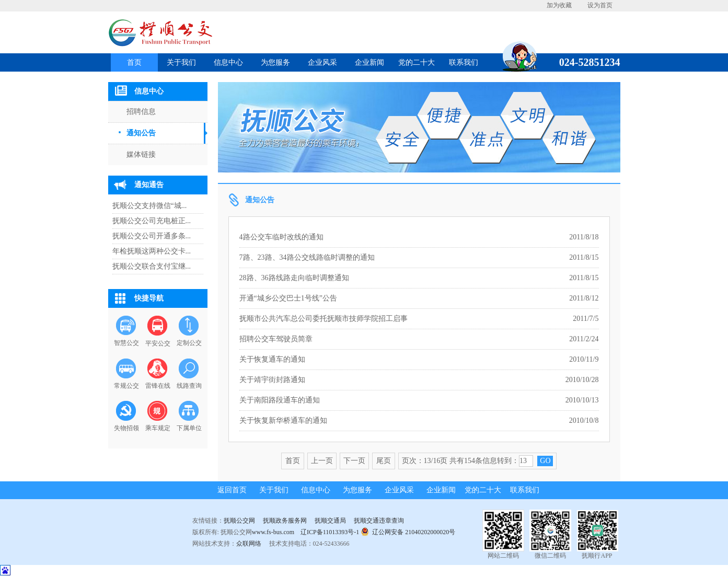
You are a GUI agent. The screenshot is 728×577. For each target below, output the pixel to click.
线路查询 (189, 386)
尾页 (384, 461)
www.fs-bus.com (273, 532)
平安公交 (158, 343)
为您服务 (275, 62)
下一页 (354, 461)
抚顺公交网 (239, 521)
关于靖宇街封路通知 (272, 380)
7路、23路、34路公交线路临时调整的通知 (307, 257)
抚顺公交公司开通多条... (152, 236)
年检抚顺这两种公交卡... (152, 251)
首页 (134, 62)
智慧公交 (126, 343)
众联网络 (249, 544)
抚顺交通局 (330, 521)
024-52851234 (586, 62)
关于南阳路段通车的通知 (280, 400)
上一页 (322, 461)
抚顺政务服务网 (285, 521)
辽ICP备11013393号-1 (330, 532)
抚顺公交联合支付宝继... (152, 266)
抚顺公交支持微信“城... (150, 206)
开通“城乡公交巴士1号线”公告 (288, 298)
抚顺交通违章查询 (379, 521)
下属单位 (189, 428)
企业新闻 (369, 62)
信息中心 (228, 62)
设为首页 (600, 5)
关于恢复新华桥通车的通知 (283, 420)
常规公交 (126, 386)
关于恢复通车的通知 (272, 359)
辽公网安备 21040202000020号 (408, 531)
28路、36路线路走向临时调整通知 (294, 278)
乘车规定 (158, 428)
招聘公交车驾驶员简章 (276, 339)
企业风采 (322, 62)
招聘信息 (141, 112)
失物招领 (126, 428)
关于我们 (181, 62)
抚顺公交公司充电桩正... (152, 221)
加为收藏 (559, 5)
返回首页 (232, 490)
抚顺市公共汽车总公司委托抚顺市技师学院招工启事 (323, 319)
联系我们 (464, 62)
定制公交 (189, 343)
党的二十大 (417, 62)
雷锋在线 (158, 386)
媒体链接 (141, 154)
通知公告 (141, 133)
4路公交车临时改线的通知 (281, 237)
